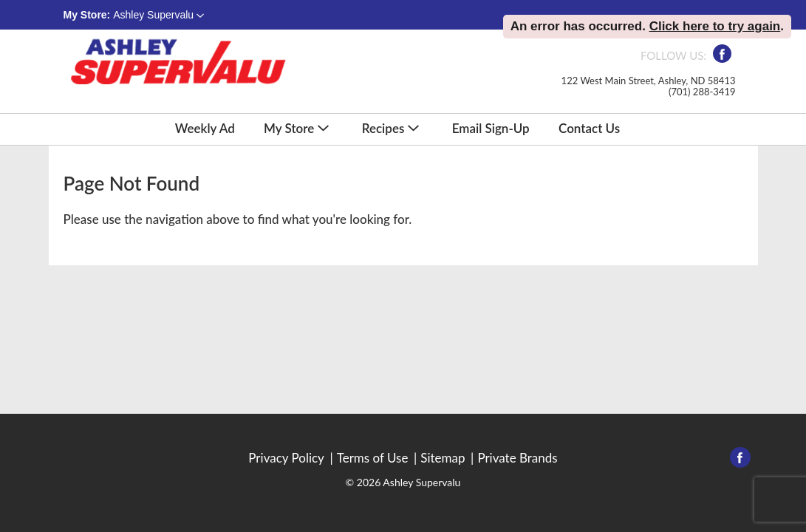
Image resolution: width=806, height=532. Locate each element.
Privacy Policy (286, 458)
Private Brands (517, 458)
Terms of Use (373, 458)
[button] (158, 15)
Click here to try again (715, 26)
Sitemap (443, 458)
